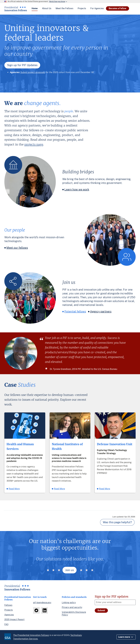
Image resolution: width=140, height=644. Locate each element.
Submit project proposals (33, 72)
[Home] (16, 10)
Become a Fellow (118, 8)
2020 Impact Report (14, 619)
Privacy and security (72, 607)
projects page (34, 144)
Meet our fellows (17, 248)
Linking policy (69, 603)
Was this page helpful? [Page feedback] (117, 522)
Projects (9, 610)
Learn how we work (77, 189)
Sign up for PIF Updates (22, 65)
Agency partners (101, 311)
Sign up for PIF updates (112, 597)
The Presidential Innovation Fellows (31, 635)
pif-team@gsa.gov (42, 603)
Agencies (9, 615)
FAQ (6, 624)
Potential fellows (75, 311)
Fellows (8, 605)
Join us (70, 570)
